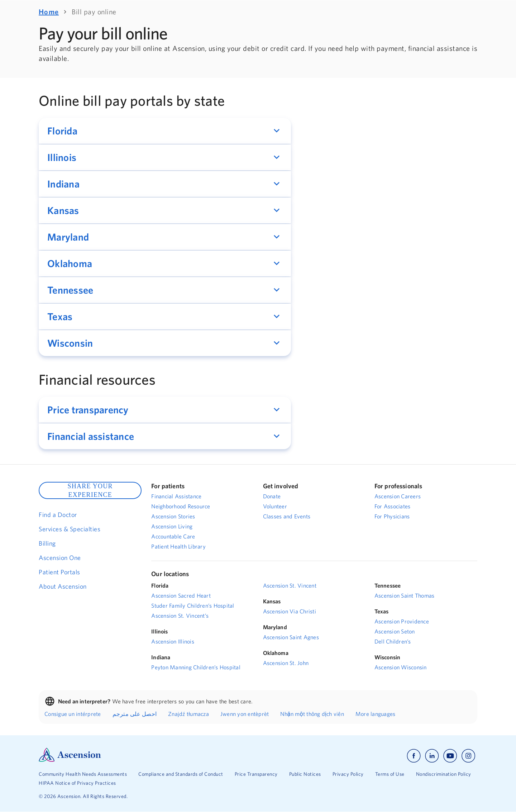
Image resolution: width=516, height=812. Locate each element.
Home (49, 12)
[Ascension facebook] (414, 756)
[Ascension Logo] (70, 760)
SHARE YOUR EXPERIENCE (90, 490)
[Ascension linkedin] (432, 756)
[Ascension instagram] (468, 756)
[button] (165, 131)
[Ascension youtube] (450, 756)
